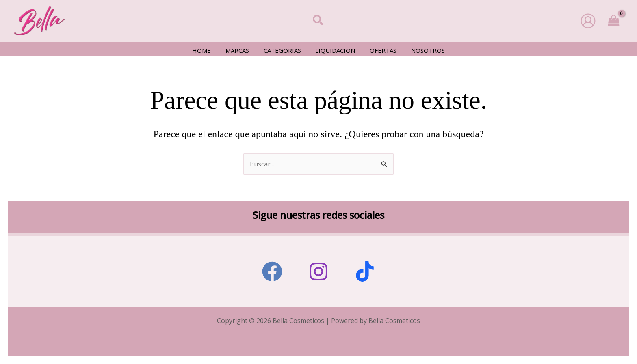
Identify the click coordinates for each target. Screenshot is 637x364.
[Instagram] (318, 271)
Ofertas (380, 50)
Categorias (284, 50)
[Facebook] (272, 271)
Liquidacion (334, 50)
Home (208, 50)
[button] (318, 21)
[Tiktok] (365, 271)
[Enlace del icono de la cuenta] (588, 21)
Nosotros (422, 50)
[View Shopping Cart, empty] (613, 21)
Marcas (241, 50)
